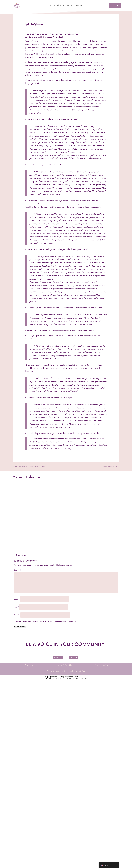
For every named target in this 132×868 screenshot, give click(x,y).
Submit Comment (20, 627)
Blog (69, 6)
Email (16, 607)
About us (61, 6)
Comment (18, 570)
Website (17, 615)
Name (16, 599)
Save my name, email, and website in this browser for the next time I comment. (46, 622)
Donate (115, 5)
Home (53, 6)
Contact (78, 6)
